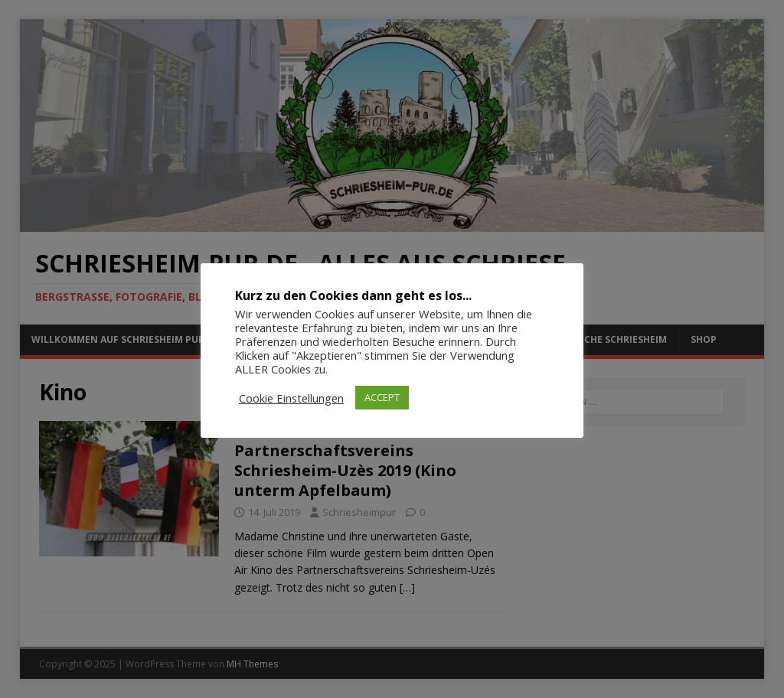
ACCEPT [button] (382, 397)
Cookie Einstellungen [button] (291, 398)
